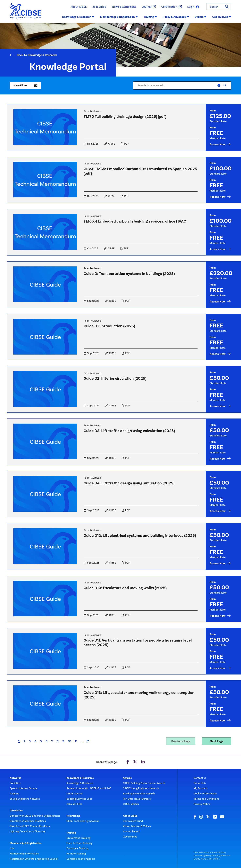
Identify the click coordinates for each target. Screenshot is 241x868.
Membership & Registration (26, 843)
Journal (149, 7)
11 (76, 741)
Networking (73, 816)
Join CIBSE (99, 7)
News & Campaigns (124, 7)
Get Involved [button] (222, 17)
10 (69, 741)
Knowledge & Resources (80, 778)
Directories (16, 811)
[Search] (227, 7)
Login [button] (193, 7)
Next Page (217, 741)
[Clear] (219, 85)
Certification (171, 7)
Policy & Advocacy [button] (176, 17)
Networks (16, 778)
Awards (127, 778)
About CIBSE (79, 7)
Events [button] (201, 17)
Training (71, 833)
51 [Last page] (88, 741)
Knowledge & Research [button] (78, 17)
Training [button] (150, 17)
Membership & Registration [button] (119, 17)
